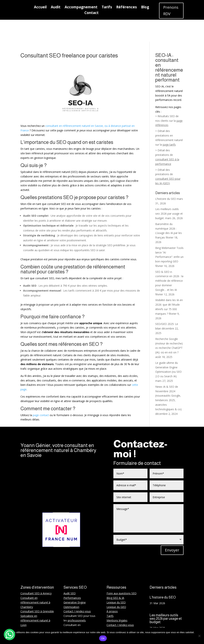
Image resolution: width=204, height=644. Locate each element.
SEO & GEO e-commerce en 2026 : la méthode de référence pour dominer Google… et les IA (169, 259)
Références (127, 8)
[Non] (199, 636)
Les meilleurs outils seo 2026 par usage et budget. (169, 192)
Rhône (42, 625)
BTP (66, 620)
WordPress (70, 611)
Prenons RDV (171, 11)
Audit (56, 8)
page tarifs (169, 123)
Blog (145, 8)
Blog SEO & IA (115, 575)
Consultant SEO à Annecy (36, 571)
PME (76, 620)
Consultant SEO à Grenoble (37, 589)
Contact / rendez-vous (77, 589)
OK (103, 638)
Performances (72, 575)
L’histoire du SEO (166, 177)
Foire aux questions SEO (122, 571)
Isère (33, 625)
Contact (91, 13)
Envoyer (172, 528)
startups (87, 616)
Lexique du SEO (116, 580)
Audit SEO (70, 571)
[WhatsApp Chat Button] (9, 635)
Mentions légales (117, 598)
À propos (112, 589)
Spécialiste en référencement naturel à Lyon (35, 598)
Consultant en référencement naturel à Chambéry (35, 580)
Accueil (40, 8)
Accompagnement (81, 8)
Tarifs (107, 8)
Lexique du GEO (116, 584)
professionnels (77, 598)
